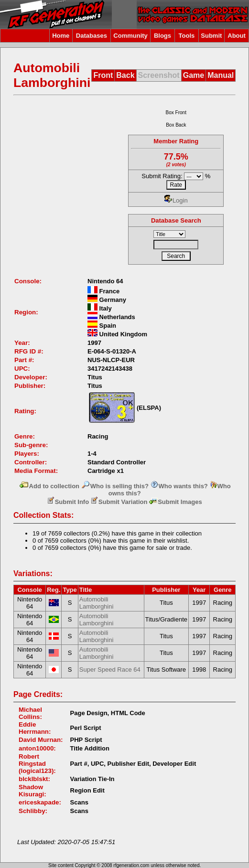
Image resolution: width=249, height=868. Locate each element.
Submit (211, 36)
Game (194, 75)
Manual (221, 75)
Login (176, 200)
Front (103, 75)
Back (125, 75)
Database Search (176, 220)
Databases (92, 36)
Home (61, 36)
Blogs (162, 36)
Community (130, 36)
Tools (187, 36)
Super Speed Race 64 (110, 670)
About (237, 36)
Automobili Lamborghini (97, 603)
